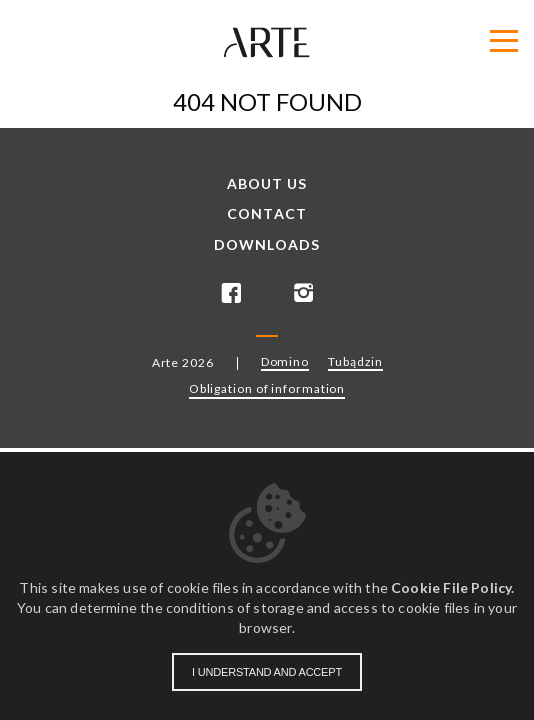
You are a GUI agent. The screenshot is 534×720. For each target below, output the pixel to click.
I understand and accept (267, 672)
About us (267, 184)
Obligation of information (267, 388)
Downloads (267, 245)
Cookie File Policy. (452, 587)
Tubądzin (355, 361)
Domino (285, 361)
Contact (267, 214)
